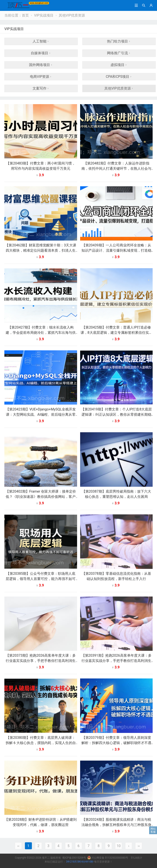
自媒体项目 (41, 53)
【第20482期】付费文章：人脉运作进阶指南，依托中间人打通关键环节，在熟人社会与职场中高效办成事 (116, 169)
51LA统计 (136, 858)
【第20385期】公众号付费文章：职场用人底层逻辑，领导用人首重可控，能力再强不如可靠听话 (41, 579)
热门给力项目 (119, 41)
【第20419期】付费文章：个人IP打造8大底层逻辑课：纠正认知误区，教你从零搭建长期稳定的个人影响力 (116, 415)
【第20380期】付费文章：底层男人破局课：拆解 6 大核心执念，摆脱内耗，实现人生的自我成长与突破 (41, 743)
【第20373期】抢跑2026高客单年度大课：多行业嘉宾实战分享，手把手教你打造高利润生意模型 (41, 661)
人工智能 (41, 41)
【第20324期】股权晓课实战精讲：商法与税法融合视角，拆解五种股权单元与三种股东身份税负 (116, 825)
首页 (25, 15)
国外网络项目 (41, 65)
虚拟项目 (119, 65)
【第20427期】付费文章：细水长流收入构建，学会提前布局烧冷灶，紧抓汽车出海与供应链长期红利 (41, 333)
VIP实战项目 (44, 15)
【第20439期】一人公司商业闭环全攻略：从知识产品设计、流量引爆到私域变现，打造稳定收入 (116, 250)
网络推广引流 (119, 53)
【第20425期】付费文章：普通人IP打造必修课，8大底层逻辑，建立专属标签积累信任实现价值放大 (116, 333)
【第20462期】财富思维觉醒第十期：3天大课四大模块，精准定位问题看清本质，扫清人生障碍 (41, 250)
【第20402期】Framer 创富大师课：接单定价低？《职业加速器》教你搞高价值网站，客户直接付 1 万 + (41, 497)
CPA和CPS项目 (119, 77)
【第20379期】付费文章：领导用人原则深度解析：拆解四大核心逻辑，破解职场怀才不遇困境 (116, 743)
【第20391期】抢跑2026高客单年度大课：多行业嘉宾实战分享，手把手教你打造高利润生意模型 (116, 661)
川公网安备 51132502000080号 (108, 858)
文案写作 (41, 88)
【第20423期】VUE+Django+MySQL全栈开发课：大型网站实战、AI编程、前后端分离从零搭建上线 (41, 415)
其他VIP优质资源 (72, 15)
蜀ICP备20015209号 (74, 858)
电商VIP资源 (41, 77)
